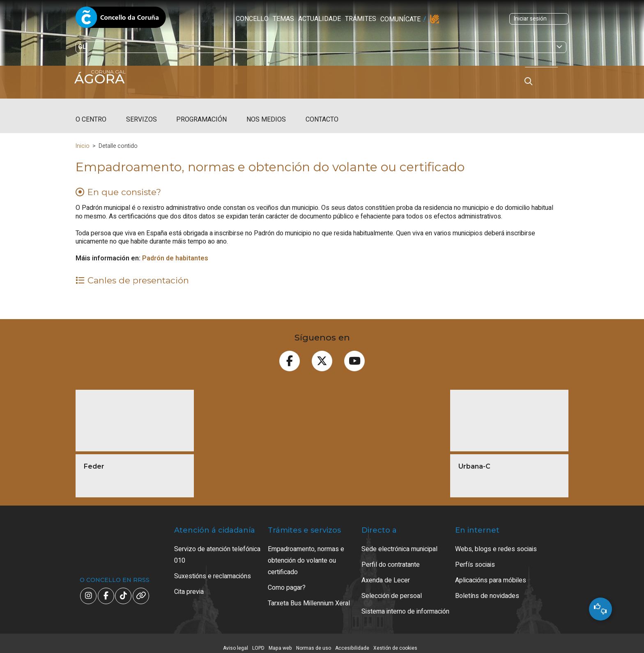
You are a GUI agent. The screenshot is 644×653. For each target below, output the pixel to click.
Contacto (322, 112)
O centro (91, 112)
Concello (198, 19)
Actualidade (265, 19)
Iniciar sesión (479, 19)
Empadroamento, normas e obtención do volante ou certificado (306, 553)
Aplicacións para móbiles (491, 573)
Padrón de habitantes (175, 251)
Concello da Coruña (121, 20)
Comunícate (346, 19)
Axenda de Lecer (386, 573)
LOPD (258, 641)
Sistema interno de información (405, 604)
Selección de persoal (392, 589)
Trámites (306, 19)
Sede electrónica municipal (399, 542)
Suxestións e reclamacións (213, 569)
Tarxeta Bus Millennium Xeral (309, 596)
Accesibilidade (352, 641)
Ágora (102, 79)
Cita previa (189, 584)
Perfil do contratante (391, 557)
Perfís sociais (475, 557)
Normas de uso (314, 641)
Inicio (83, 139)
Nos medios (266, 112)
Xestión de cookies (395, 641)
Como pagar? (287, 580)
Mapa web (280, 641)
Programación (201, 112)
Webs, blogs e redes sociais (496, 542)
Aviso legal (236, 641)
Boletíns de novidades (487, 589)
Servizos (141, 112)
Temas (229, 19)
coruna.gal (93, 91)
